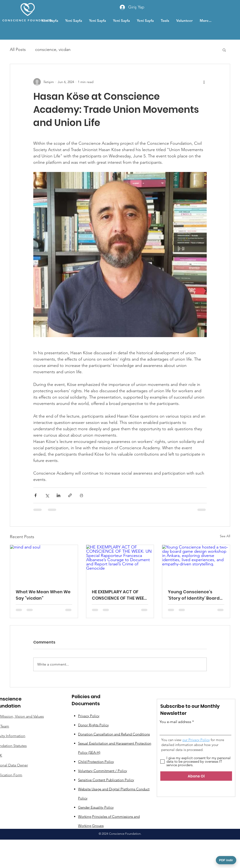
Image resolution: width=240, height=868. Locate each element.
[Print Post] (81, 495)
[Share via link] (70, 495)
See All (225, 536)
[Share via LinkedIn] (58, 495)
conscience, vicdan (53, 49)
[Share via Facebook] (36, 495)
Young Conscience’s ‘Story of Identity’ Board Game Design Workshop (194, 595)
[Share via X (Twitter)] (47, 495)
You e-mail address (175, 722)
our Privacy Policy (196, 740)
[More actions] (204, 82)
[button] (224, 50)
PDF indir (226, 860)
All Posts (18, 49)
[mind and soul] (44, 564)
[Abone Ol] (196, 776)
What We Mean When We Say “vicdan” (43, 595)
